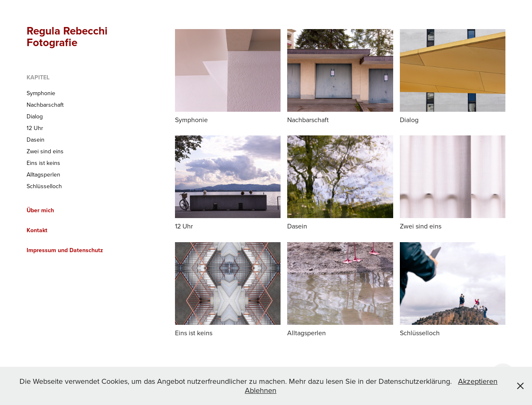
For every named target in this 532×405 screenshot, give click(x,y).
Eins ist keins (43, 163)
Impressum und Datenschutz (65, 250)
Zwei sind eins (45, 151)
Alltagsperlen (43, 174)
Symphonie (41, 93)
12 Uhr (35, 128)
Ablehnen (261, 390)
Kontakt (37, 230)
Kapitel (38, 77)
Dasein (36, 140)
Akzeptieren (478, 381)
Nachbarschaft (45, 105)
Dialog (35, 116)
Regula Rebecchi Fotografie (69, 37)
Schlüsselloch (44, 186)
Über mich (40, 210)
